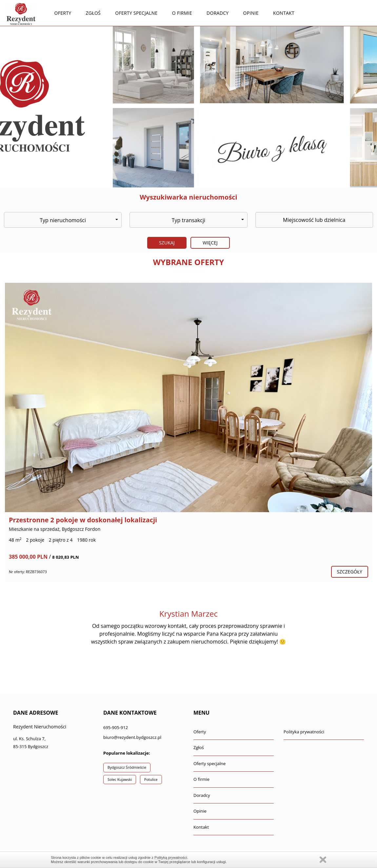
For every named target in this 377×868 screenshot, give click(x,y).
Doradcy (218, 13)
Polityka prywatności (304, 732)
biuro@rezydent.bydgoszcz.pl (132, 737)
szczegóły (350, 572)
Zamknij (323, 860)
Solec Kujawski (120, 779)
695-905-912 (116, 727)
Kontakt (284, 13)
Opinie (251, 13)
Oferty (63, 13)
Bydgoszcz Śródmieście (127, 767)
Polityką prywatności (171, 858)
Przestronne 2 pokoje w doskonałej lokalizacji (83, 520)
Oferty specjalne (136, 13)
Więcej (210, 243)
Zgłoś (93, 13)
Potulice (151, 779)
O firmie (182, 13)
